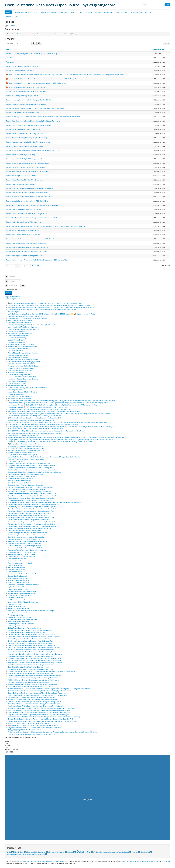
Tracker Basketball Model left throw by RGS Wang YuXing (26, 92)
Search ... (141, 3)
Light (9, 852)
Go (168, 4)
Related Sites (108, 12)
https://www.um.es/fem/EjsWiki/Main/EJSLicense (141, 861)
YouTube (9, 58)
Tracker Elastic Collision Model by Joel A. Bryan (22, 230)
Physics (134, 852)
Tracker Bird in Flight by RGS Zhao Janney (21, 176)
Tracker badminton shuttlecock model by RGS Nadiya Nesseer (28, 193)
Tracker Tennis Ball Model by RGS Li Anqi (20, 155)
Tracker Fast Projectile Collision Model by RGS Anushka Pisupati (28, 125)
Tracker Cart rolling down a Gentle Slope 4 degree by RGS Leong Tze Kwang (33, 121)
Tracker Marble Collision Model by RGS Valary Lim (24, 222)
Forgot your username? (13, 297)
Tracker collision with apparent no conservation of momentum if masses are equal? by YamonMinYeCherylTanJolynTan (47, 226)
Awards (89, 12)
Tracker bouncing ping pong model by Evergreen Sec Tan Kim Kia (29, 100)
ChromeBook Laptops (57, 852)
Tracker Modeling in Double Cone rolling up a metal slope (26, 243)
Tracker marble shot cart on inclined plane (21, 184)
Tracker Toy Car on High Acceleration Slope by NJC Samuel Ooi (28, 172)
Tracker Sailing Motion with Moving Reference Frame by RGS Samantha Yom (33, 150)
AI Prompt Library (12, 16)
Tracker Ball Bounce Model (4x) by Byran (20, 70)
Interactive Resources (21, 12)
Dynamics (83, 852)
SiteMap (98, 12)
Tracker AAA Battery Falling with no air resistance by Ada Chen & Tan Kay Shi (33, 54)
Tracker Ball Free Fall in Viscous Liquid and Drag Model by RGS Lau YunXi (32, 205)
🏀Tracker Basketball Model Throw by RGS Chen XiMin (25, 87)
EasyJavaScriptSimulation (36, 852)
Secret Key (8, 285)
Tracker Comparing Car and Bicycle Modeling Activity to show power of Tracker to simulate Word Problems (43, 117)
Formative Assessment (48, 12)
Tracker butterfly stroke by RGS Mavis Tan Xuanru (23, 209)
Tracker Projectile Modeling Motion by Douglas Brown (25, 146)
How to (34, 12)
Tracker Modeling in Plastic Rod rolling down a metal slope (26, 252)
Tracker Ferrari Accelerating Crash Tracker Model (23, 129)
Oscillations (145, 852)
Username (8, 276)
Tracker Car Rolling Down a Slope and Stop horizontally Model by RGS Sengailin (34, 218)
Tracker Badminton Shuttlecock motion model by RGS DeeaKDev (29, 197)
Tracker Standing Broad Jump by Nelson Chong (23, 113)
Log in (9, 293)
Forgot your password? (13, 299)
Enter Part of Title (5, 42)
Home (8, 12)
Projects (73, 12)
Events (81, 12)
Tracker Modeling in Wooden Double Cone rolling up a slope (27, 247)
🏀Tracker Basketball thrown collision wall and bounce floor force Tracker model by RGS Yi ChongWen (42, 79)
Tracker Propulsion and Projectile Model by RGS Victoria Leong (28, 142)
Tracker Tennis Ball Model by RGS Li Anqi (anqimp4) (24, 159)
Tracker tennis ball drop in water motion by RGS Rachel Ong (27, 201)
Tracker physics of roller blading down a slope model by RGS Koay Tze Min (32, 239)
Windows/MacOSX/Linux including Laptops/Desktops (26, 854)
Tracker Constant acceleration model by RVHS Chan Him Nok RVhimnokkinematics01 (36, 108)
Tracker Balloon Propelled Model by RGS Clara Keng (24, 180)
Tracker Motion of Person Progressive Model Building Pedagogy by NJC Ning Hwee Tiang (37, 260)
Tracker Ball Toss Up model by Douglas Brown (22, 96)
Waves (70, 852)
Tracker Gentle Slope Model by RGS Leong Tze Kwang (25, 134)
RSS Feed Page (122, 12)
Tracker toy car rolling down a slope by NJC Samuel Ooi (25, 167)
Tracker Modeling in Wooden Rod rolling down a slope (25, 256)
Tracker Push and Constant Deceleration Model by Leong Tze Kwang (30, 188)
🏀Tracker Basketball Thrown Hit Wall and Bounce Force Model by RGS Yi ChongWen (36, 83)
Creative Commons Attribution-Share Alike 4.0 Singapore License (43, 861)
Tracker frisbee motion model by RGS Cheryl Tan (23, 235)
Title (8, 49)
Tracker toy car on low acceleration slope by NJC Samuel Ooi (27, 163)
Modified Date (159, 49)
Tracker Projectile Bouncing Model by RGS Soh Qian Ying (26, 104)
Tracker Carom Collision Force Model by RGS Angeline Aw (26, 214)
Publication (63, 12)
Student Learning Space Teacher (142, 12)
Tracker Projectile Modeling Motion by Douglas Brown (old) (26, 138)
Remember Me (12, 289)
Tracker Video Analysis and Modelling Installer (22, 66)
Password (8, 280)
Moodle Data (19, 852)
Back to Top (166, 861)
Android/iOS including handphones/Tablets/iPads (111, 852)
